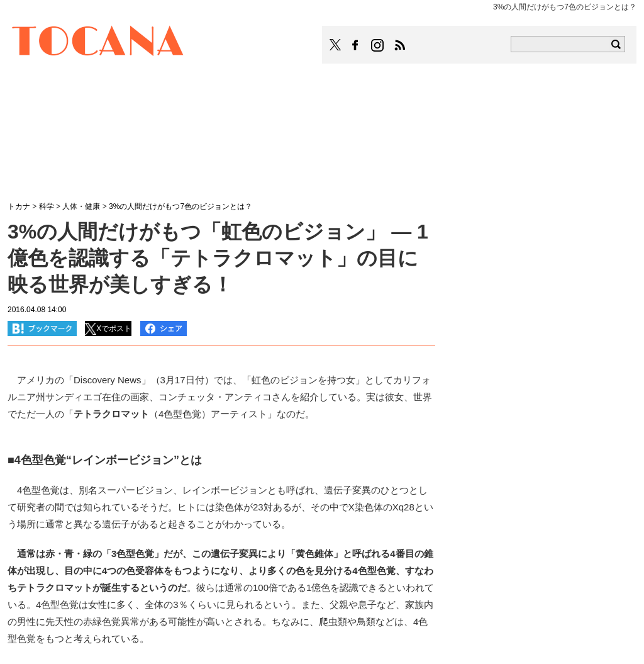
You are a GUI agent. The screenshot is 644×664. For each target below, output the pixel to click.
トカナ (19, 206)
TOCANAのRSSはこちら (400, 45)
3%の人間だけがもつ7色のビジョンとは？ (180, 206)
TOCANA (98, 43)
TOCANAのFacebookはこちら (355, 45)
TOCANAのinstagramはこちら (378, 45)
